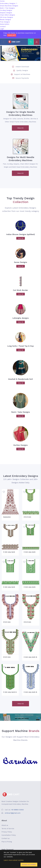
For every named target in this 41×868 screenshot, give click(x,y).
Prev (3, 53)
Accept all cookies (29, 865)
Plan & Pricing (7, 842)
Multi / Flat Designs (7, 8)
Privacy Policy (7, 832)
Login (2, 29)
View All (20, 128)
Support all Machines (22, 74)
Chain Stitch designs (7, 15)
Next (38, 53)
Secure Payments (22, 78)
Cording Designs (6, 10)
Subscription (5, 24)
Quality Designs (22, 70)
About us (5, 825)
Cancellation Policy (9, 835)
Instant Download (22, 67)
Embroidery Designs (9, 3)
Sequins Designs (6, 13)
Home (2, 1)
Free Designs (5, 22)
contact (3, 27)
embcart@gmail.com (13, 813)
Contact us (6, 838)
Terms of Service (8, 829)
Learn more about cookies (14, 860)
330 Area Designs (6, 17)
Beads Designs (5, 20)
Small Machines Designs (9, 6)
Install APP (12, 35)
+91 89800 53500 (17, 810)
